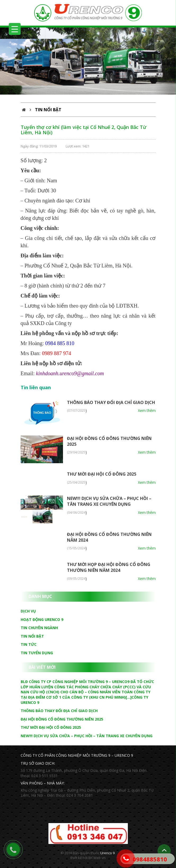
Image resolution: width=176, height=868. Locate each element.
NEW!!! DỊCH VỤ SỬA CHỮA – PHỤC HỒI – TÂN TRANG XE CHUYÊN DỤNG (109, 501)
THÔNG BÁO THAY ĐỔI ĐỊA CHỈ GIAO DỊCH (111, 402)
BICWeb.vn (97, 858)
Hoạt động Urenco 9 (42, 619)
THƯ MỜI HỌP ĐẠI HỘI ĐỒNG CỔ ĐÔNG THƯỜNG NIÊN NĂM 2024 (109, 567)
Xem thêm (147, 410)
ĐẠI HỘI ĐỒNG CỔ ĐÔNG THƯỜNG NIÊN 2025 (62, 719)
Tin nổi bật (32, 636)
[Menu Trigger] (15, 29)
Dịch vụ (28, 611)
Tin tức (29, 644)
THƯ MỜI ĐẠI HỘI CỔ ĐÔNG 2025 (102, 474)
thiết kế (76, 858)
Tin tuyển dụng (37, 653)
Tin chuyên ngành (39, 628)
